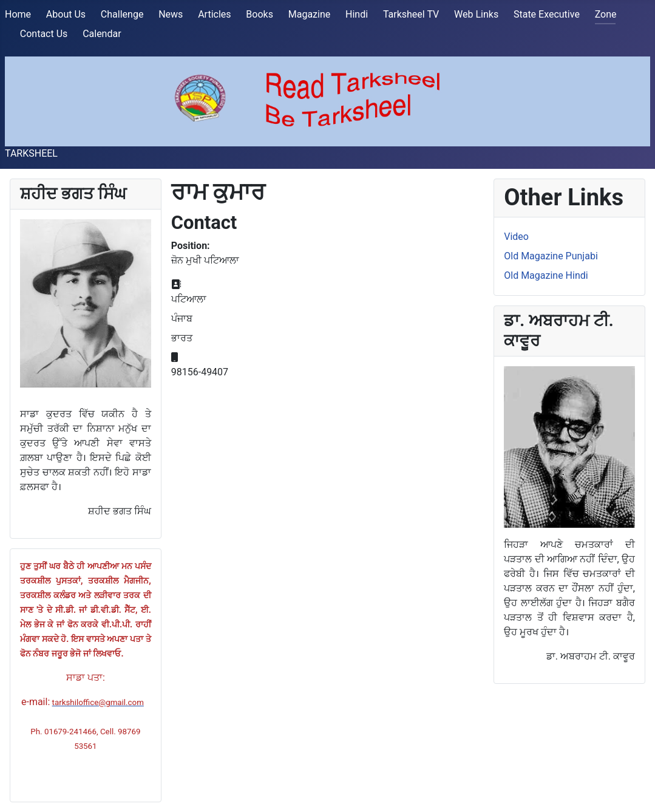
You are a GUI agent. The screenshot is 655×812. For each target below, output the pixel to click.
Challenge (122, 14)
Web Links (476, 14)
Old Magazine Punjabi (551, 256)
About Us (66, 14)
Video (516, 237)
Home (18, 14)
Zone (606, 14)
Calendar (102, 34)
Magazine (310, 14)
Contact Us (44, 34)
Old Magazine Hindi (546, 275)
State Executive (547, 14)
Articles (214, 14)
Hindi (357, 14)
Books (260, 14)
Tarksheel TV (411, 14)
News (171, 14)
